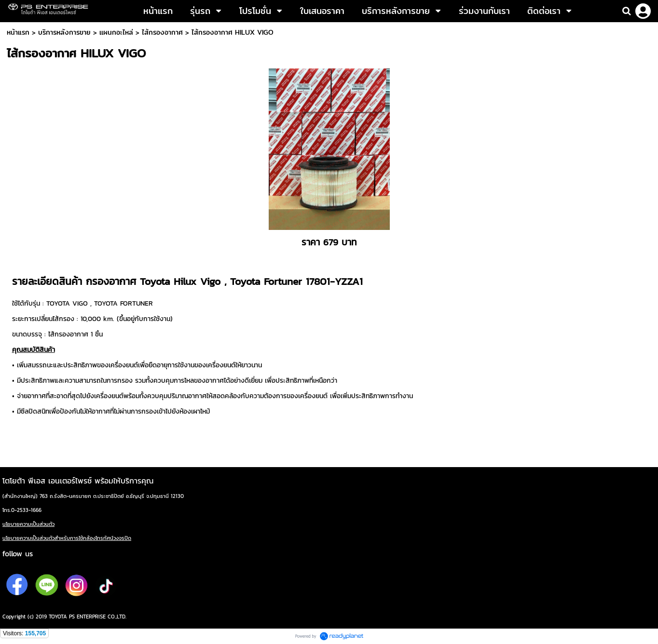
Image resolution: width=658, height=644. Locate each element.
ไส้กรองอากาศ (162, 32)
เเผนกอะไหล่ (116, 32)
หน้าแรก (18, 32)
